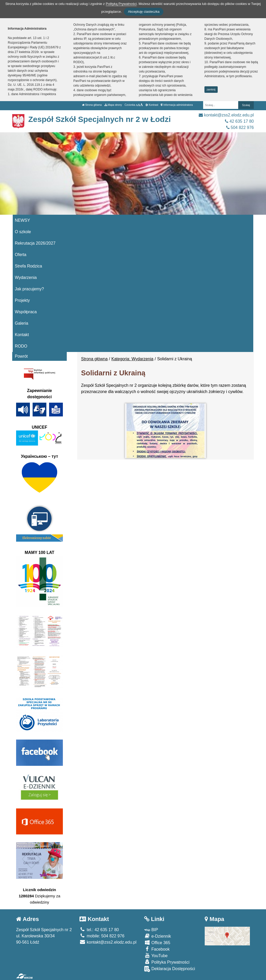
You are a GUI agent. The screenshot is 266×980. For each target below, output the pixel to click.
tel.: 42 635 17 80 (99, 930)
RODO (21, 346)
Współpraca (26, 312)
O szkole (23, 232)
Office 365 (157, 942)
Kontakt (22, 335)
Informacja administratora (177, 105)
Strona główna (92, 105)
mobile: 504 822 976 (102, 936)
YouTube (156, 955)
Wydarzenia (26, 277)
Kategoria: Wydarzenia (132, 359)
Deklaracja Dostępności (170, 969)
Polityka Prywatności (167, 962)
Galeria (22, 323)
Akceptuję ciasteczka (144, 12)
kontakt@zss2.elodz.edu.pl (226, 115)
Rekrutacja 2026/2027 (35, 243)
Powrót (21, 356)
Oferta (21, 255)
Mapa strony (113, 105)
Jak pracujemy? (29, 289)
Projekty (22, 300)
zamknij (211, 90)
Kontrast (152, 105)
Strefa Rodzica (28, 266)
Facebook (157, 949)
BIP (151, 930)
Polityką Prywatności (121, 4)
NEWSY (22, 220)
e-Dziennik (158, 936)
